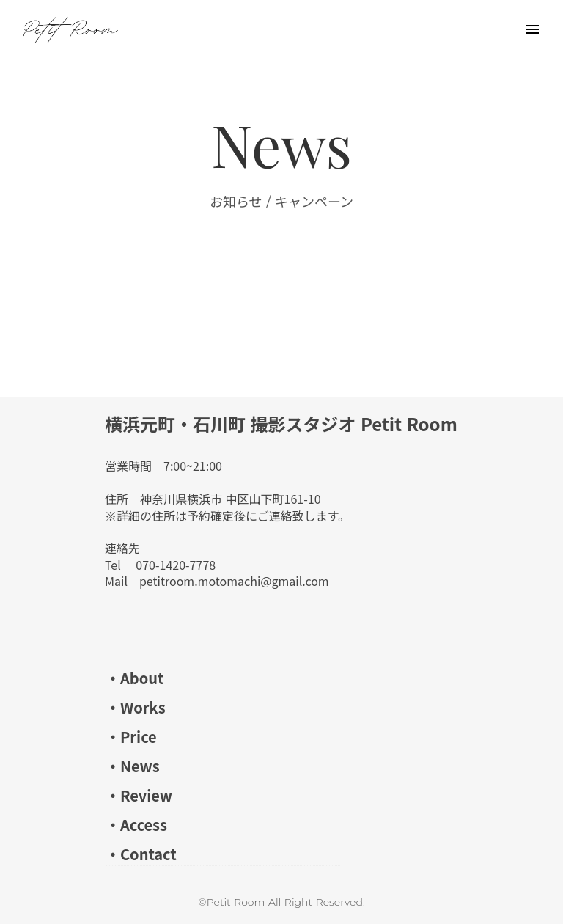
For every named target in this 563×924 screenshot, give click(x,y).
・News (133, 766)
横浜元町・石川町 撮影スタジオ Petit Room (281, 424)
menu (532, 29)
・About (135, 678)
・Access (136, 825)
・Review (139, 795)
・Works (136, 707)
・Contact (141, 854)
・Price (131, 737)
